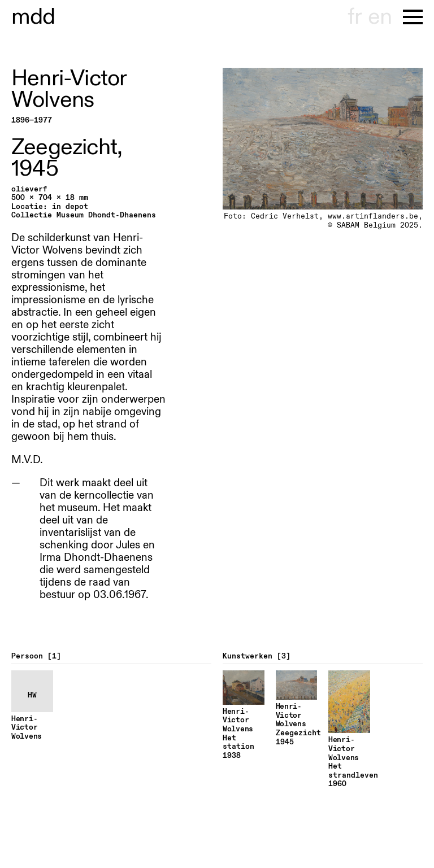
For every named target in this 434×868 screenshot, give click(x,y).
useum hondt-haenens (33, 17)
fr (355, 17)
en (380, 17)
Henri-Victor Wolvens (69, 89)
